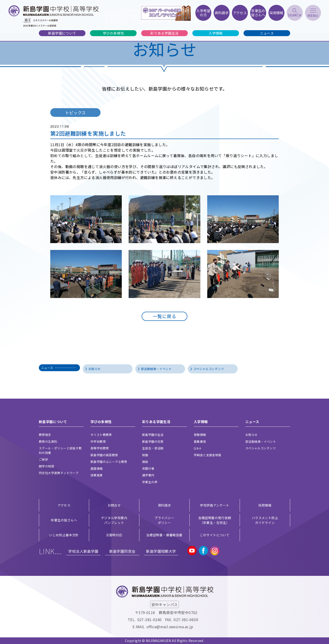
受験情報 (200, 435)
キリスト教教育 (101, 435)
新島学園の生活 (153, 435)
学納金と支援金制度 (208, 455)
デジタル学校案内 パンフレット (114, 520)
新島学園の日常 (153, 441)
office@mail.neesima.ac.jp (170, 627)
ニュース (267, 33)
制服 (145, 455)
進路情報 (97, 468)
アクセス (64, 505)
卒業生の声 (150, 482)
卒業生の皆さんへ (64, 520)
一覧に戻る (164, 316)
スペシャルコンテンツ (209, 369)
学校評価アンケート (215, 505)
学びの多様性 (113, 33)
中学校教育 (98, 441)
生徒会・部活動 (153, 448)
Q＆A (197, 448)
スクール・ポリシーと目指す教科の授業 (60, 450)
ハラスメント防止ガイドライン (265, 520)
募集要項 (200, 441)
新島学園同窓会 (122, 551)
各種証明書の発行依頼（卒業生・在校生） (215, 520)
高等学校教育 (100, 448)
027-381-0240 (150, 620)
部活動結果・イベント (156, 369)
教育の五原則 (48, 441)
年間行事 (148, 468)
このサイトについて (215, 535)
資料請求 (164, 505)
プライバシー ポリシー (164, 520)
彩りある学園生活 (164, 33)
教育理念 (45, 435)
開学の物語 (46, 466)
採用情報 (265, 505)
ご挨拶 (43, 459)
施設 (145, 462)
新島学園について (62, 33)
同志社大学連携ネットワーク (59, 473)
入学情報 (216, 33)
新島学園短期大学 (161, 551)
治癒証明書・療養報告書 (164, 535)
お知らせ (95, 369)
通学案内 (148, 475)
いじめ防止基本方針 (64, 535)
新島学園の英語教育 (104, 455)
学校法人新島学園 (83, 551)
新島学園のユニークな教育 (109, 462)
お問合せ (114, 505)
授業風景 (97, 475)
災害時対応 (114, 535)
